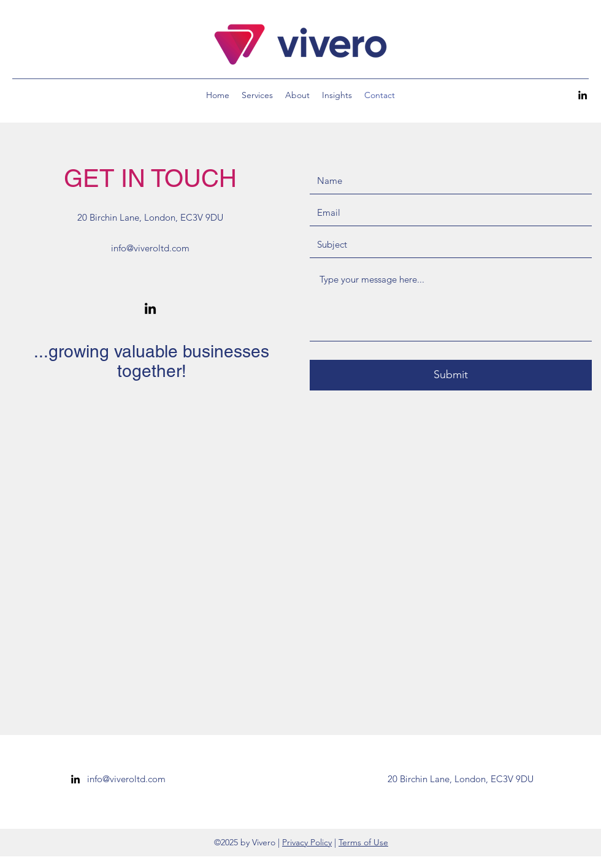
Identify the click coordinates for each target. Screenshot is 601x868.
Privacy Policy (307, 842)
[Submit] (451, 375)
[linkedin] (583, 95)
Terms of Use (363, 842)
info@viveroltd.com (150, 248)
